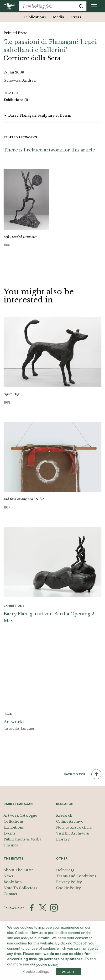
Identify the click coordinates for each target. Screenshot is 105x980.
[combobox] (47, 6)
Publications (35, 17)
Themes (11, 845)
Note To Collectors (20, 888)
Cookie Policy (68, 888)
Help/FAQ (65, 870)
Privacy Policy (69, 882)
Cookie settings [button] (36, 972)
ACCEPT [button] (68, 972)
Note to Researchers (74, 827)
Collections (14, 821)
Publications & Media (22, 839)
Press (76, 17)
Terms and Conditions (76, 876)
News (8, 876)
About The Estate (18, 870)
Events (9, 833)
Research (64, 815)
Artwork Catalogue (20, 815)
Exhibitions (16, 100)
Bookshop (13, 882)
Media (58, 17)
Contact (10, 894)
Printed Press (16, 33)
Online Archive (70, 821)
